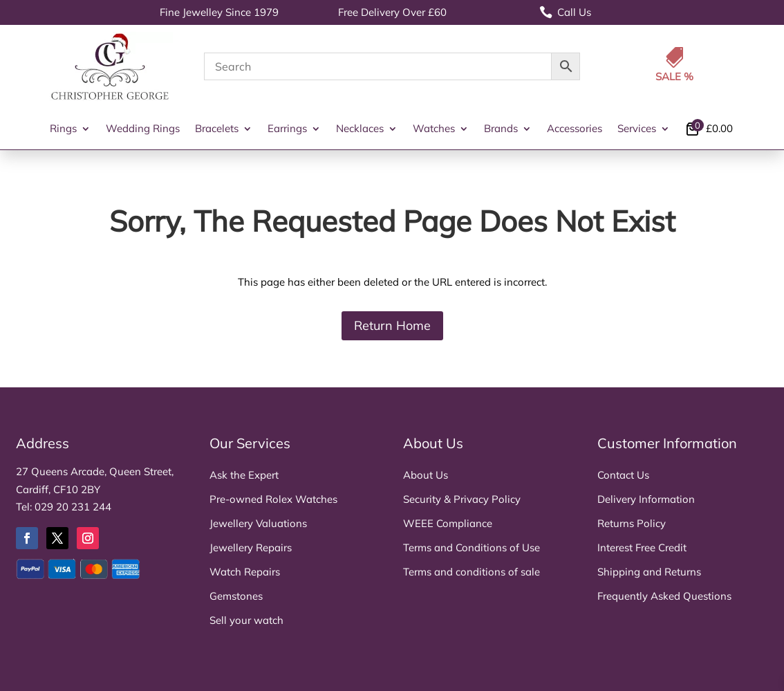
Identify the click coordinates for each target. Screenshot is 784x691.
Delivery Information (646, 499)
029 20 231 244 (73, 507)
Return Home (392, 325)
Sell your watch (246, 620)
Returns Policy (632, 523)
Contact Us (623, 475)
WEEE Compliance (448, 523)
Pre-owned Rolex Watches (273, 499)
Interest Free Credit (642, 547)
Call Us (565, 12)
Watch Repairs (245, 572)
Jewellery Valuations (258, 523)
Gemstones (236, 596)
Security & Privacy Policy (462, 499)
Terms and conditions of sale (472, 572)
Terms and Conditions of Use (472, 547)
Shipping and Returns (649, 572)
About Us (426, 475)
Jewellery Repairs (251, 547)
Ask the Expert (244, 475)
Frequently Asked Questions (664, 596)
